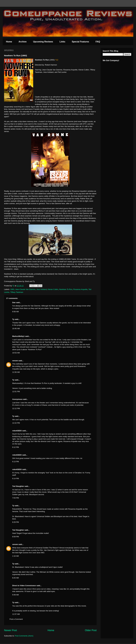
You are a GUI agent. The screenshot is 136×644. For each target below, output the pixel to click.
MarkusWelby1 (18, 336)
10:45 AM (16, 329)
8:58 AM (16, 312)
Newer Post (10, 630)
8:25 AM (16, 578)
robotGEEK (17, 431)
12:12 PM (16, 408)
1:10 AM (16, 556)
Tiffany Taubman (17, 292)
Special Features (80, 42)
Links (62, 42)
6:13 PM (16, 462)
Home (9, 42)
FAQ (98, 42)
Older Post (91, 630)
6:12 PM (16, 447)
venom (15, 361)
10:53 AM (16, 353)
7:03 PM (16, 498)
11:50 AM (16, 372)
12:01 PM (16, 392)
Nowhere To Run (66, 289)
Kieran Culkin (53, 289)
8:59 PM (16, 537)
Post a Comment (16, 619)
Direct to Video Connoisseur (24, 586)
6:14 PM (16, 478)
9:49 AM (16, 595)
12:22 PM (16, 423)
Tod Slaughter (18, 486)
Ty (13, 319)
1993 (12, 289)
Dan (14, 302)
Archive (23, 42)
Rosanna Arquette (80, 289)
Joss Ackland (42, 289)
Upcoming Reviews (43, 42)
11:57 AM (16, 614)
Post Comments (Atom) (24, 636)
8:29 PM (16, 522)
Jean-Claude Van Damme (25, 289)
